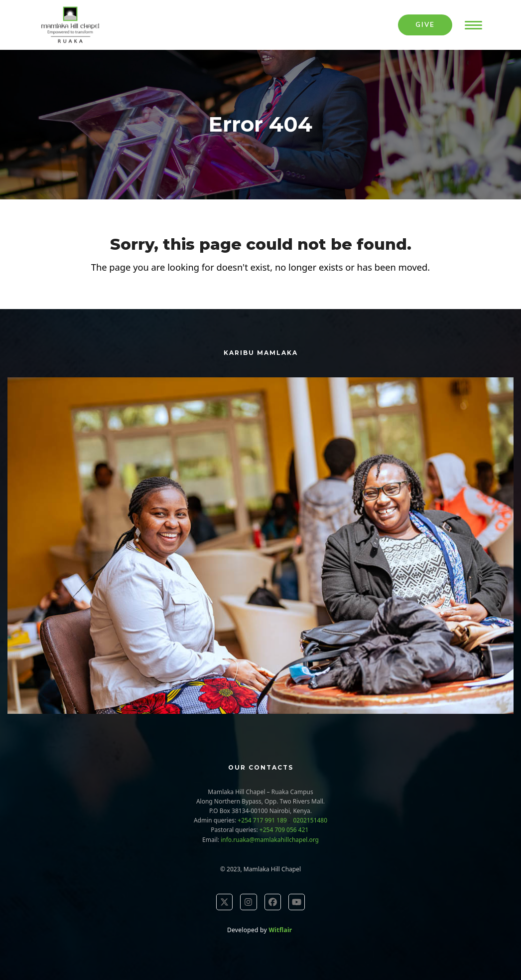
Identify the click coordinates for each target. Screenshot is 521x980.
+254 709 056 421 (284, 830)
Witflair (280, 930)
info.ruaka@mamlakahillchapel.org (270, 840)
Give (425, 24)
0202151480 (309, 820)
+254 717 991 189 (263, 820)
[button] (473, 25)
